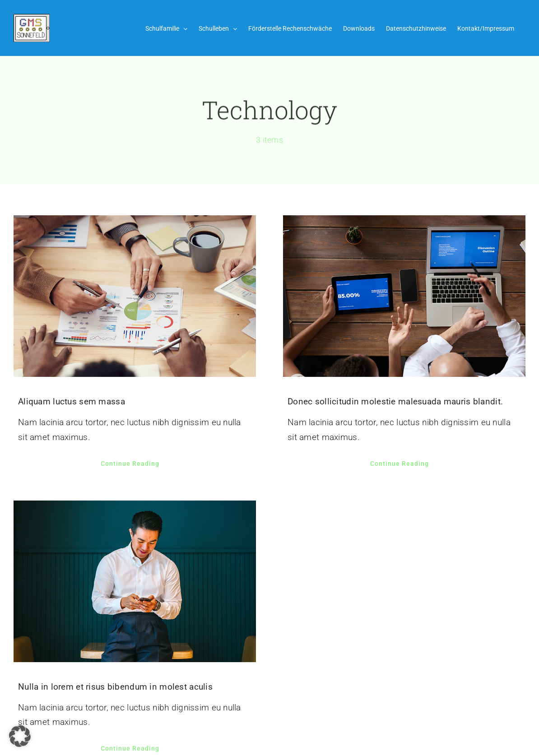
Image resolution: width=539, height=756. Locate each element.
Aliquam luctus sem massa (72, 401)
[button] (20, 736)
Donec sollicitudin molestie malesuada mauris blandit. (395, 401)
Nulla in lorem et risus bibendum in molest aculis (115, 687)
